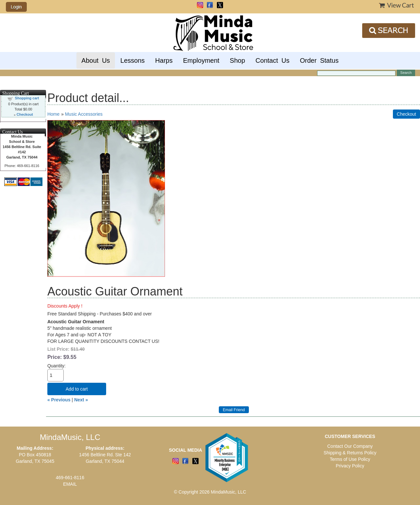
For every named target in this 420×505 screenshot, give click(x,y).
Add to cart (77, 389)
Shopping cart (27, 98)
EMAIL (70, 484)
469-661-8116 (70, 478)
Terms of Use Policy (350, 459)
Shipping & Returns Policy (350, 453)
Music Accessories (84, 114)
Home (53, 114)
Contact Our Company (350, 446)
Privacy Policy (350, 466)
